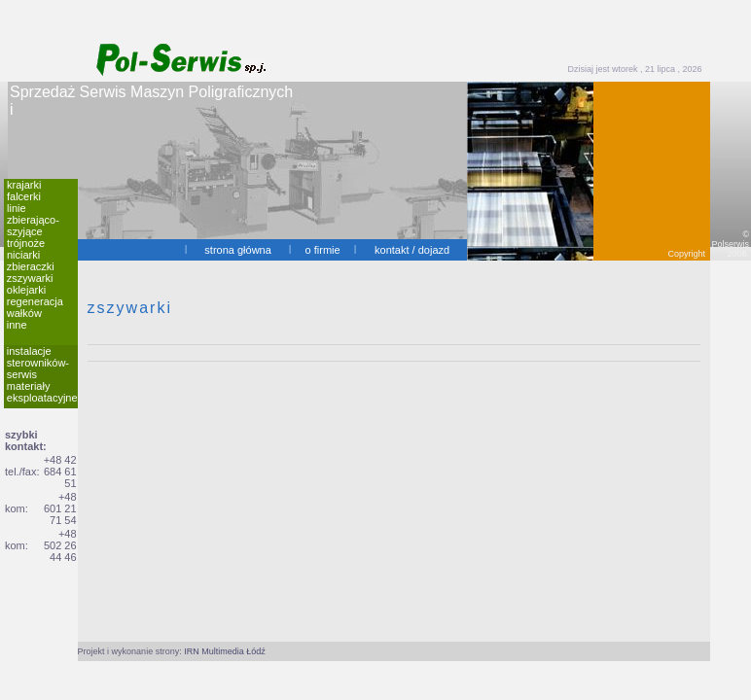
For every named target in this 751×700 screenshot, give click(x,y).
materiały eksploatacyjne (42, 392)
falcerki (24, 196)
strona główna (238, 250)
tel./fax (20, 472)
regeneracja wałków (35, 307)
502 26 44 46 (60, 551)
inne (17, 325)
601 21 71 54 (60, 514)
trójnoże (26, 243)
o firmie (323, 250)
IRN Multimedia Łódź (225, 651)
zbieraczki (31, 266)
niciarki (23, 255)
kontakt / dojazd (412, 250)
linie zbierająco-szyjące (33, 220)
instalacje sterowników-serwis (38, 363)
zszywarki (30, 278)
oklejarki (26, 290)
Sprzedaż (43, 92)
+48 (68, 497)
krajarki (24, 185)
